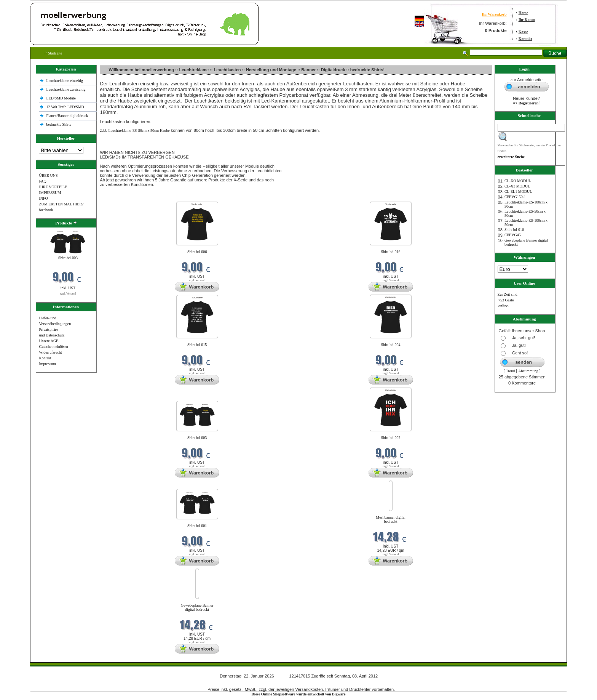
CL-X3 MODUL (517, 186)
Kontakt (525, 39)
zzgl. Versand (68, 294)
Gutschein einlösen (53, 347)
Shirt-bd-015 (197, 345)
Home (524, 13)
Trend (511, 371)
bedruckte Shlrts (58, 124)
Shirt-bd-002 (391, 438)
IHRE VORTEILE (53, 187)
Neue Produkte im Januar (121, 197)
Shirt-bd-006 (197, 252)
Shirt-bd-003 (68, 258)
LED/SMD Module (61, 98)
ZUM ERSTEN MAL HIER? (61, 204)
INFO (43, 198)
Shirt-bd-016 (391, 252)
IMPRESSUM (50, 193)
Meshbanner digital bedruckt (390, 519)
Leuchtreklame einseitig (65, 81)
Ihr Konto (527, 20)
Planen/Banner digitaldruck (67, 116)
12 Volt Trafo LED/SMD (65, 107)
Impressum (47, 364)
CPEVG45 (513, 235)
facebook (46, 210)
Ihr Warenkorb (494, 14)
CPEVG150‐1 (515, 197)
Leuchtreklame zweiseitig (66, 89)
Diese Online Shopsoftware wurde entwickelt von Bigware (299, 694)
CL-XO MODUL (518, 181)
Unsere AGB (49, 341)
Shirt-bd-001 (197, 526)
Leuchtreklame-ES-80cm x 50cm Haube (139, 131)
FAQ (42, 181)
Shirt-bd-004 (391, 345)
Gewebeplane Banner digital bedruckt (197, 607)
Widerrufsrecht (50, 352)
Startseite (53, 53)
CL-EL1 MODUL (518, 191)
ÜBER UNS (48, 175)
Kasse (523, 32)
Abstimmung (528, 371)
